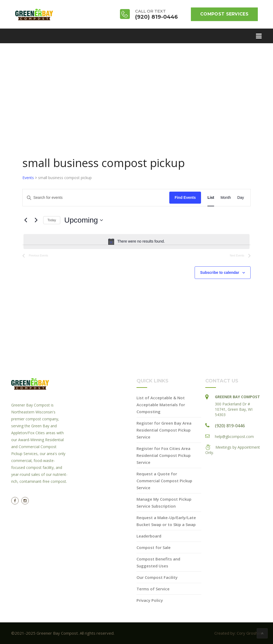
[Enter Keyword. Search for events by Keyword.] (96, 198)
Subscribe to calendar (220, 272)
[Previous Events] (26, 220)
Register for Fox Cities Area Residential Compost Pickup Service (164, 455)
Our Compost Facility (157, 577)
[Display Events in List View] (211, 198)
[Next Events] (36, 220)
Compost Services (224, 14)
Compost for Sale (154, 547)
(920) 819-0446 (230, 426)
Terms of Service (153, 589)
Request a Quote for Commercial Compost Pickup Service (164, 481)
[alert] (136, 242)
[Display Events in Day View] (241, 198)
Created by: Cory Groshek (238, 633)
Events (28, 178)
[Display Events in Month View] (226, 198)
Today (52, 220)
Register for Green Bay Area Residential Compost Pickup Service (164, 430)
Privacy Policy (150, 600)
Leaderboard (149, 536)
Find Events (185, 197)
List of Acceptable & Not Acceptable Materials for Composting (161, 405)
